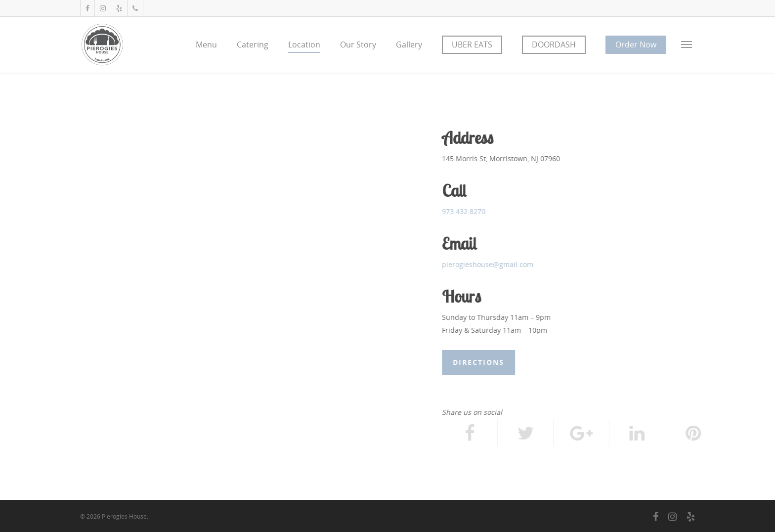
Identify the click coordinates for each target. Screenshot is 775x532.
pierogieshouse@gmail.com (488, 264)
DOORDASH (554, 44)
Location (304, 44)
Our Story (358, 44)
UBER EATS (472, 44)
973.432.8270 (464, 211)
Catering (253, 44)
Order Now (636, 44)
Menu (206, 44)
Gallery (409, 44)
